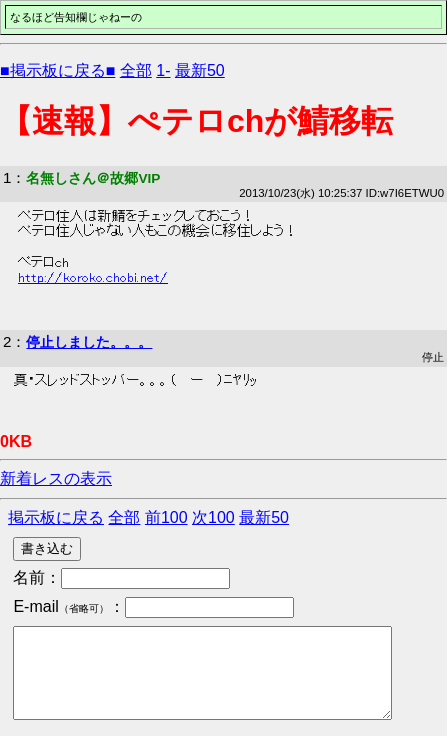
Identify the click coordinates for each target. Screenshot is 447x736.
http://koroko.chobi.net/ (93, 278)
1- (163, 70)
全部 (136, 70)
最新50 (200, 70)
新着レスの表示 (56, 478)
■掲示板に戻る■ (57, 70)
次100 (213, 517)
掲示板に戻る (56, 517)
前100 (166, 517)
